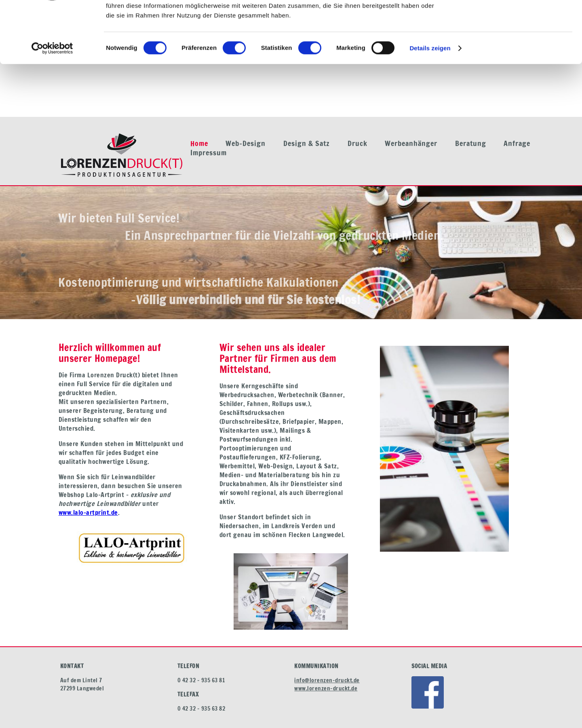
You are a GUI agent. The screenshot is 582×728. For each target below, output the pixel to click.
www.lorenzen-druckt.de (326, 688)
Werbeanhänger (411, 143)
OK (515, 20)
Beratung (471, 143)
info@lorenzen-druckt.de (327, 680)
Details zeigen (430, 101)
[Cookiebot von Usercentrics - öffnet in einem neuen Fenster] (52, 101)
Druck (357, 143)
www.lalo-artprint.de (88, 512)
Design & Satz (307, 143)
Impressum (209, 152)
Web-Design (246, 143)
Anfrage (517, 143)
